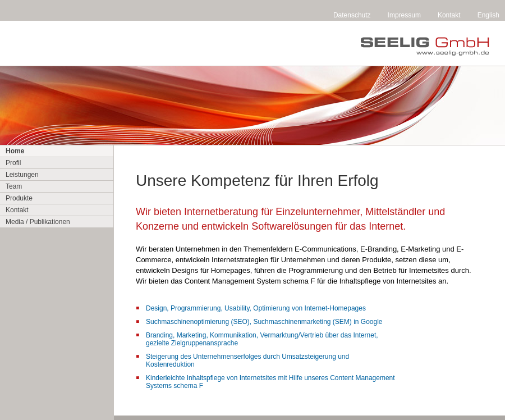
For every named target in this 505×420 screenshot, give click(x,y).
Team (14, 186)
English (488, 15)
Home (15, 151)
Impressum (404, 15)
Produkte (19, 198)
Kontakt (449, 15)
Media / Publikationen (38, 222)
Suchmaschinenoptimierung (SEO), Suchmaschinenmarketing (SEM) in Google (264, 322)
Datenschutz (352, 15)
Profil (13, 163)
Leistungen (22, 175)
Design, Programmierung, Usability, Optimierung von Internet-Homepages (256, 308)
